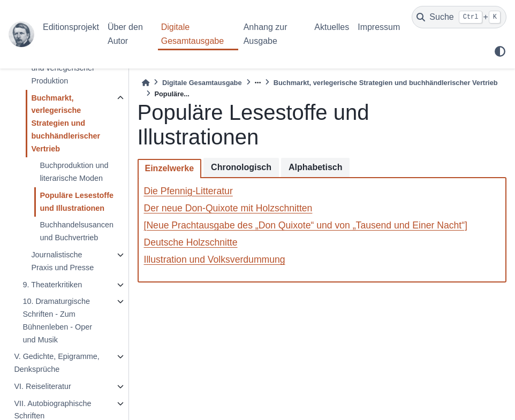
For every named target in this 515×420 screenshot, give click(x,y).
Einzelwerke (170, 168)
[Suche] (459, 17)
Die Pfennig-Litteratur (188, 191)
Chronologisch (241, 167)
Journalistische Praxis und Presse (62, 261)
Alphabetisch (315, 167)
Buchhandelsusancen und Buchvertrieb (77, 231)
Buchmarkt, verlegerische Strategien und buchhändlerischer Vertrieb (66, 123)
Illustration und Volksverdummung (215, 259)
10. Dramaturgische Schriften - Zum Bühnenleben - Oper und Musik (57, 320)
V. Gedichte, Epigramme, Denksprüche (56, 363)
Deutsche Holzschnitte (191, 242)
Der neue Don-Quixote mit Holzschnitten (228, 208)
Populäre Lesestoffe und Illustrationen (77, 202)
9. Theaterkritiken (52, 285)
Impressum (379, 27)
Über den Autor (125, 34)
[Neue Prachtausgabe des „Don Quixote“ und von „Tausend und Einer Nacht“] (306, 225)
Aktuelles (332, 27)
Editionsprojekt (71, 27)
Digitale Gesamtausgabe (192, 34)
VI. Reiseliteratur (42, 386)
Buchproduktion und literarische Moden (74, 172)
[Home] (146, 83)
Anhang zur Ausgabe (266, 34)
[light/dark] (500, 51)
